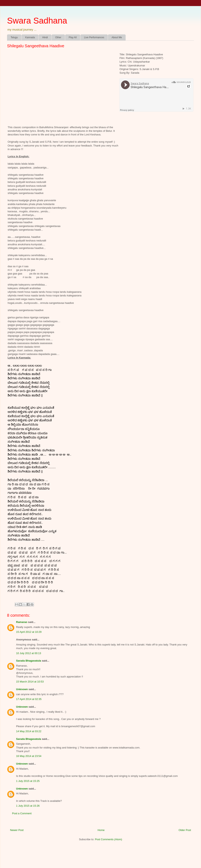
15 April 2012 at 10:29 (29, 632)
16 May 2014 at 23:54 (29, 756)
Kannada (30, 37)
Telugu (14, 37)
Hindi (45, 37)
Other (58, 37)
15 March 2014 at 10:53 (30, 682)
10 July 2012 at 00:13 (29, 653)
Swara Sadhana (37, 21)
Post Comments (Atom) (108, 839)
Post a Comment (22, 813)
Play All (73, 37)
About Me (117, 37)
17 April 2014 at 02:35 (29, 699)
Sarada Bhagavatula (29, 661)
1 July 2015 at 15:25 (28, 781)
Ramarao (22, 622)
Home (101, 830)
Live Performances (94, 37)
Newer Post (17, 830)
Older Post (185, 830)
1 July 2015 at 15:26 (28, 806)
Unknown (22, 689)
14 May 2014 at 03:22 (29, 731)
